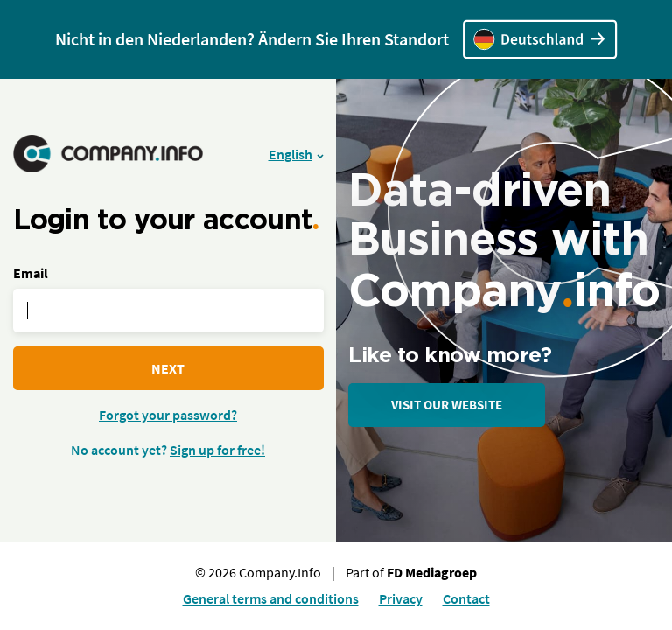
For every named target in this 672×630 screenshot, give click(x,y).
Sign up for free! (217, 450)
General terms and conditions (271, 598)
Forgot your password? (168, 415)
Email (31, 273)
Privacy (401, 598)
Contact (466, 598)
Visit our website (447, 405)
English (290, 154)
